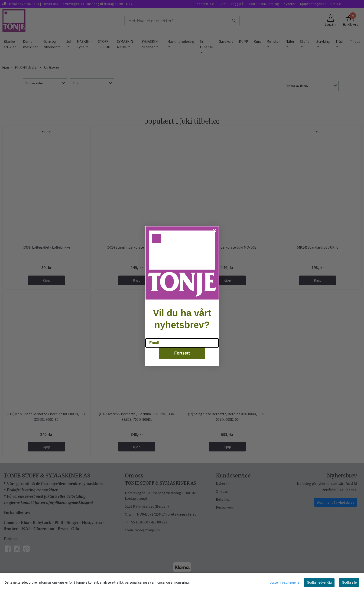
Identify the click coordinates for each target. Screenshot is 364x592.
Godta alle (349, 582)
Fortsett (182, 355)
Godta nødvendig (319, 582)
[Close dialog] (214, 232)
